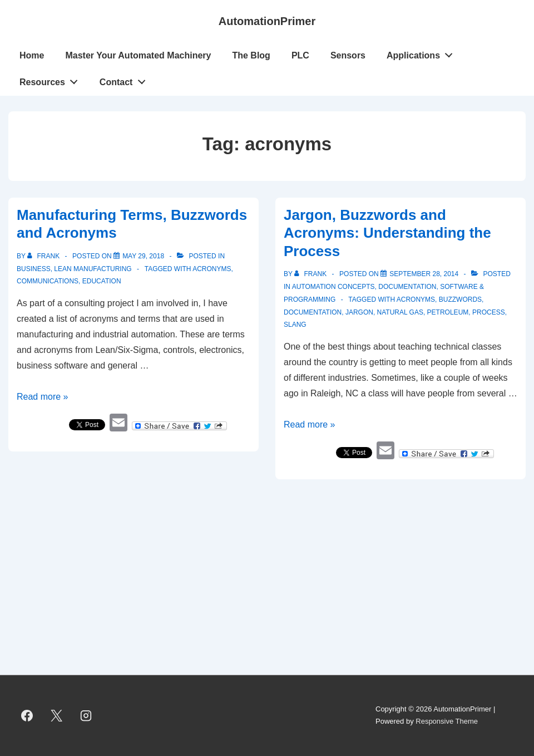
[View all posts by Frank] (44, 256)
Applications (423, 53)
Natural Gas (400, 312)
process (489, 312)
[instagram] (86, 715)
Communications (48, 281)
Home (32, 55)
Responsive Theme (447, 721)
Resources (52, 80)
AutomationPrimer (267, 21)
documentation (313, 312)
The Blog (251, 55)
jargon (359, 312)
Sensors (348, 55)
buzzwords (460, 300)
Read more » (43, 397)
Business (34, 269)
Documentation (407, 287)
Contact (125, 80)
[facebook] (27, 715)
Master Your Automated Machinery (138, 55)
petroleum (448, 312)
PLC (300, 55)
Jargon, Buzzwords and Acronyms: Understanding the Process (387, 233)
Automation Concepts (333, 287)
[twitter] (57, 715)
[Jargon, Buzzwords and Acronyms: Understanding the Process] (424, 274)
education (102, 281)
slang (295, 325)
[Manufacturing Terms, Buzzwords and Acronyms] (143, 256)
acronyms (212, 269)
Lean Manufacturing (93, 269)
